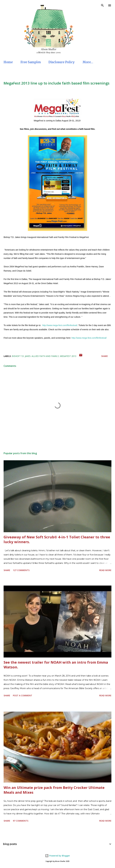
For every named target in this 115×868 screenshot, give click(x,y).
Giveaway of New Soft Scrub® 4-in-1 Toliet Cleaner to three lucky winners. (57, 539)
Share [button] (105, 356)
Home (8, 62)
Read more (105, 570)
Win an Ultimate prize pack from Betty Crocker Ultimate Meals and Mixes (54, 790)
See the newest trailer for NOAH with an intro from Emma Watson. (56, 665)
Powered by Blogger (57, 856)
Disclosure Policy (62, 62)
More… (88, 62)
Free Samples (31, 62)
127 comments (21, 570)
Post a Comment (23, 695)
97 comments (21, 821)
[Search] (102, 5)
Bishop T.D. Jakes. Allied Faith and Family (35, 356)
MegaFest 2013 (68, 356)
